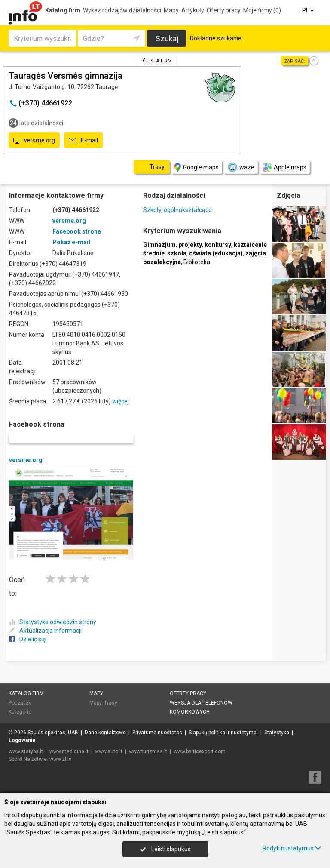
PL (309, 10)
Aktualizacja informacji (45, 631)
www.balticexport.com (200, 751)
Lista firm (157, 61)
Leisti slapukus (165, 849)
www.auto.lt (109, 751)
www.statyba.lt (26, 751)
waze (241, 167)
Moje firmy (262, 10)
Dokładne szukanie (216, 38)
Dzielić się (27, 639)
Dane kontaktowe (105, 733)
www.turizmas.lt (148, 751)
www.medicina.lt (69, 751)
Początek (20, 703)
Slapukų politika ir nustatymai (223, 733)
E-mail (83, 141)
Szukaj (167, 38)
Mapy (171, 10)
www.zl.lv (60, 759)
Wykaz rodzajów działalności (122, 10)
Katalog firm (63, 10)
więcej (121, 401)
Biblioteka (197, 262)
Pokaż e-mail (71, 242)
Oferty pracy (224, 10)
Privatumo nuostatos (157, 733)
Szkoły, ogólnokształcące (177, 210)
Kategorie (20, 712)
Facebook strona (77, 231)
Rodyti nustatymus (292, 848)
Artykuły (193, 10)
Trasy (111, 703)
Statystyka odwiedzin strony (53, 622)
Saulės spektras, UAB (53, 733)
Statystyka (277, 733)
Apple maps (284, 168)
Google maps (197, 168)
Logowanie (22, 740)
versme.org (34, 141)
